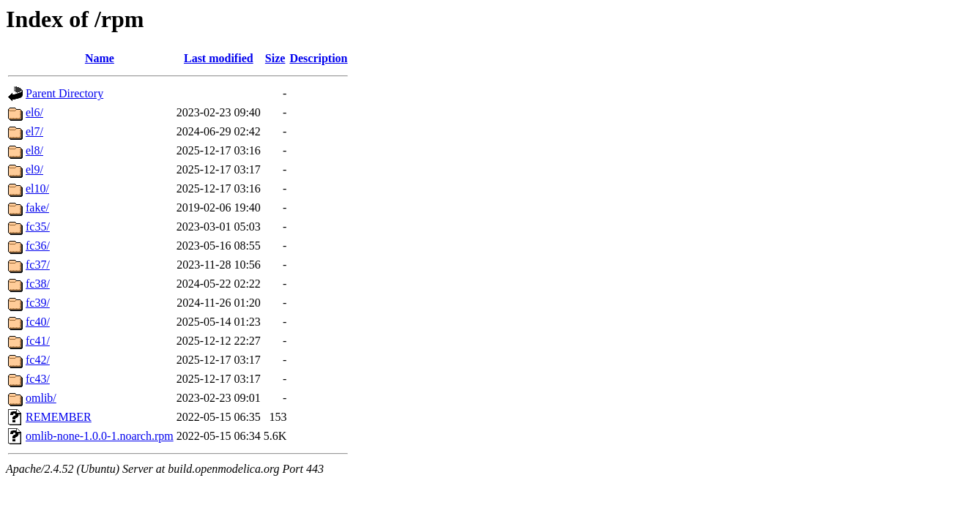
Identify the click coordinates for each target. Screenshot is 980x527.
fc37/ (38, 265)
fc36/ (38, 246)
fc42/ (38, 360)
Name (100, 58)
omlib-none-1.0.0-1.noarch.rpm (100, 436)
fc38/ (38, 284)
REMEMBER (59, 417)
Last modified (219, 58)
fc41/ (38, 341)
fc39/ (38, 303)
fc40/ (38, 322)
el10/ (37, 188)
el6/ (34, 112)
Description (318, 58)
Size (275, 58)
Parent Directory (64, 93)
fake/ (37, 208)
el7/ (34, 131)
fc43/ (38, 379)
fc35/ (38, 227)
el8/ (34, 150)
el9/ (34, 169)
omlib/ (41, 398)
